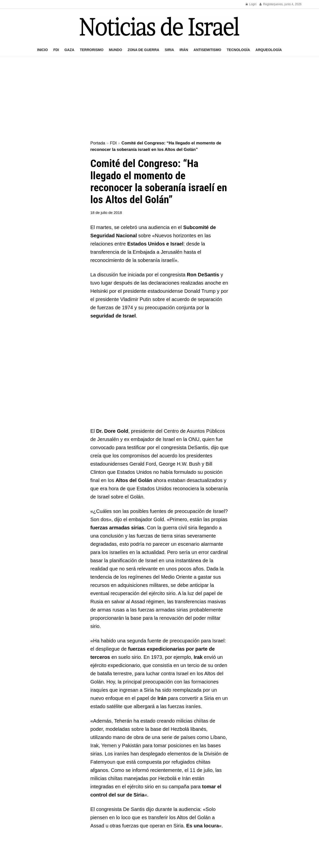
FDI (56, 50)
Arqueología (269, 50)
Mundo (116, 50)
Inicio (42, 50)
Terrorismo (92, 50)
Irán (184, 50)
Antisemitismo (207, 50)
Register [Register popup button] (267, 4)
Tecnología (238, 50)
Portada (98, 143)
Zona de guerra (143, 50)
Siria (169, 50)
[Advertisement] (159, 99)
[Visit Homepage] (159, 26)
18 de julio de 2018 (106, 213)
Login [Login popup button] (251, 4)
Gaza (69, 50)
